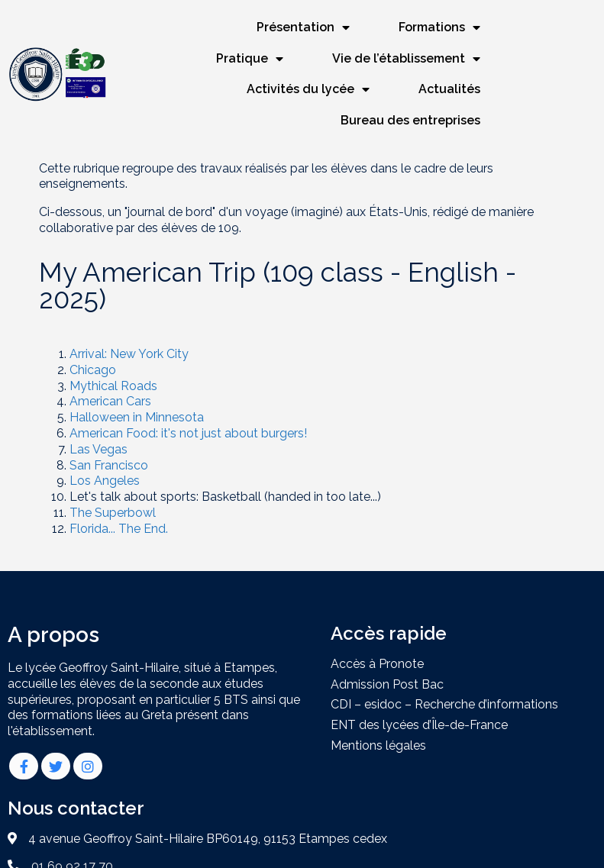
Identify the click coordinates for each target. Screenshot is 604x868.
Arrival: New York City (129, 322)
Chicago (93, 337)
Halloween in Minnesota (137, 385)
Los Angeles (105, 449)
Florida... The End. (119, 496)
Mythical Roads (113, 353)
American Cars (110, 369)
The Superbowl (113, 481)
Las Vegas (99, 416)
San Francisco (109, 432)
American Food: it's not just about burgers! (188, 401)
